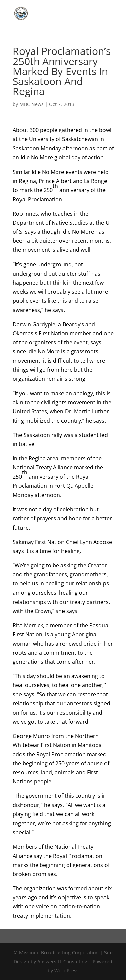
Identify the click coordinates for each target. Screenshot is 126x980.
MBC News (32, 104)
